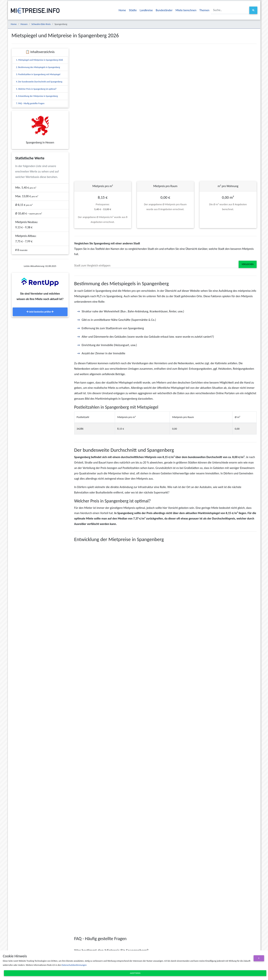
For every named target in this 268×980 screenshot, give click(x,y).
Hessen (24, 24)
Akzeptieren (135, 973)
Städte (133, 10)
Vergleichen (248, 264)
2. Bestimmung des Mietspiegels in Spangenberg (38, 67)
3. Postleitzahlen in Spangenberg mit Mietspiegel (38, 74)
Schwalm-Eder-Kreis (41, 24)
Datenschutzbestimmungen (74, 965)
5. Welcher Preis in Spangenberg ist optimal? (36, 89)
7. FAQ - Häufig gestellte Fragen (30, 103)
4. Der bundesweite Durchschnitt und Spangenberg (39, 82)
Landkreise (146, 10)
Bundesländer (164, 10)
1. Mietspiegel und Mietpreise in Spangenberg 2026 (40, 60)
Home (122, 10)
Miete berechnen (186, 10)
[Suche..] (230, 10)
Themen (204, 10)
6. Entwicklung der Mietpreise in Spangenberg (37, 96)
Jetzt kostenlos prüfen (40, 312)
